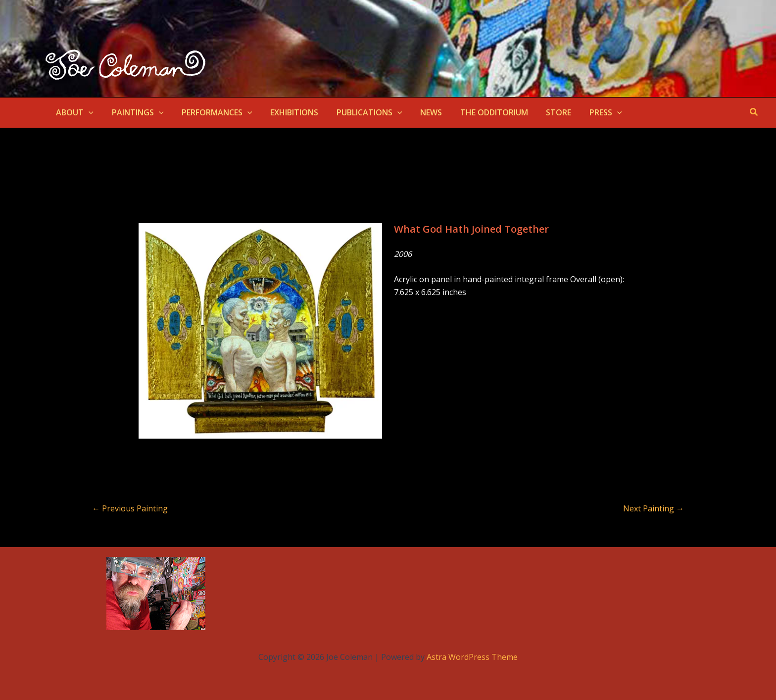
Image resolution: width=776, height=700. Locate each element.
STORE (541, 112)
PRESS (586, 112)
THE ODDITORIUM (479, 112)
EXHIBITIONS (286, 112)
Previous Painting (130, 508)
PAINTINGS (134, 112)
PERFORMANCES (211, 112)
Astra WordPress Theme (472, 657)
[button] (88, 112)
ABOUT (74, 112)
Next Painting (654, 508)
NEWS (418, 112)
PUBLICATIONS (359, 112)
